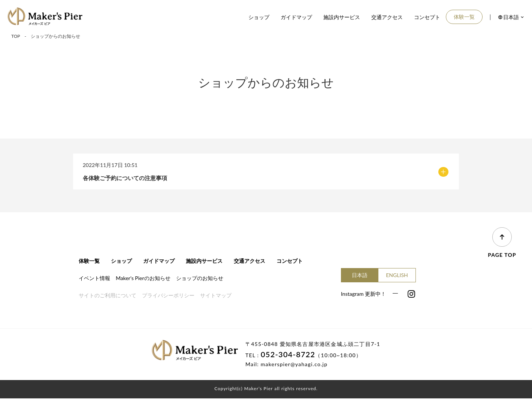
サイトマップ (216, 298)
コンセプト (427, 17)
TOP (16, 36)
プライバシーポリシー (168, 298)
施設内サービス (342, 17)
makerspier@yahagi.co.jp (294, 367)
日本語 (360, 277)
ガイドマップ (296, 17)
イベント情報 (94, 280)
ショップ (259, 17)
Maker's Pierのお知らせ (143, 280)
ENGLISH (397, 277)
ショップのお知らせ (200, 280)
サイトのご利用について (108, 298)
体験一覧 (464, 17)
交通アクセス (387, 17)
